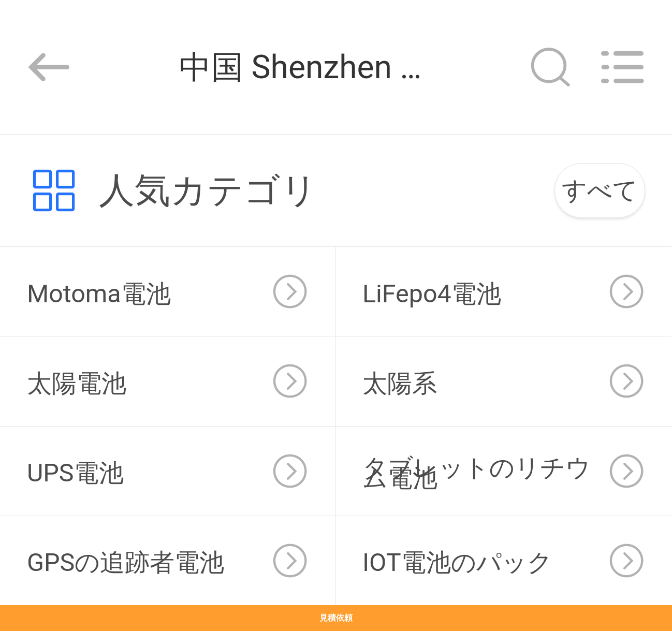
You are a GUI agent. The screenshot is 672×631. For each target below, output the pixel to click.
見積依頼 (336, 618)
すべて (600, 190)
